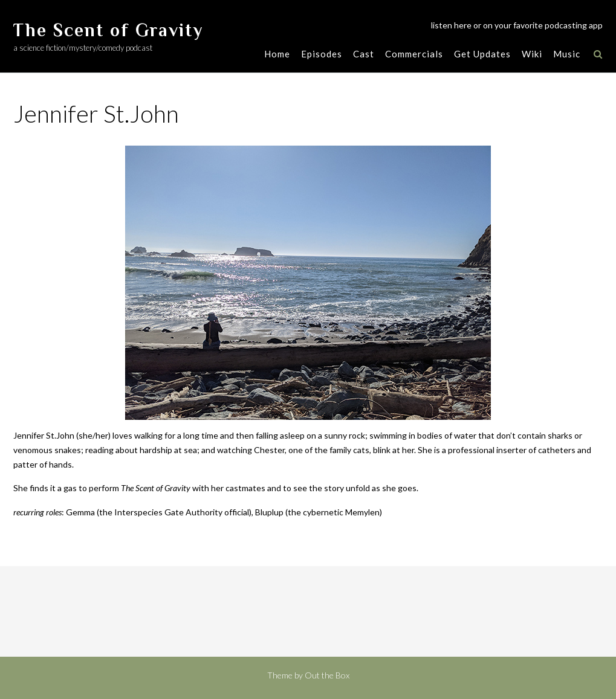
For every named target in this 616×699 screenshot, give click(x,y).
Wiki (532, 54)
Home (277, 54)
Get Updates (482, 54)
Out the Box (327, 675)
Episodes (322, 54)
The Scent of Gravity (108, 30)
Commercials (414, 54)
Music (567, 54)
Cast (364, 54)
